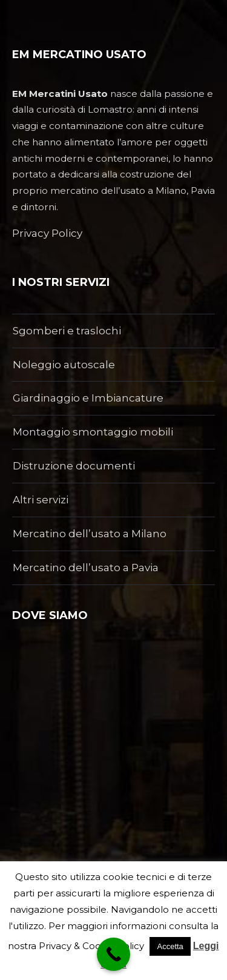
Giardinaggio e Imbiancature (88, 398)
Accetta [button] (170, 946)
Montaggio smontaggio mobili (93, 432)
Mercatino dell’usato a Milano (90, 534)
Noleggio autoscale (64, 365)
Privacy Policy (47, 233)
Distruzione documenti (74, 466)
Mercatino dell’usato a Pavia (86, 568)
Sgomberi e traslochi (67, 331)
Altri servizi (41, 500)
